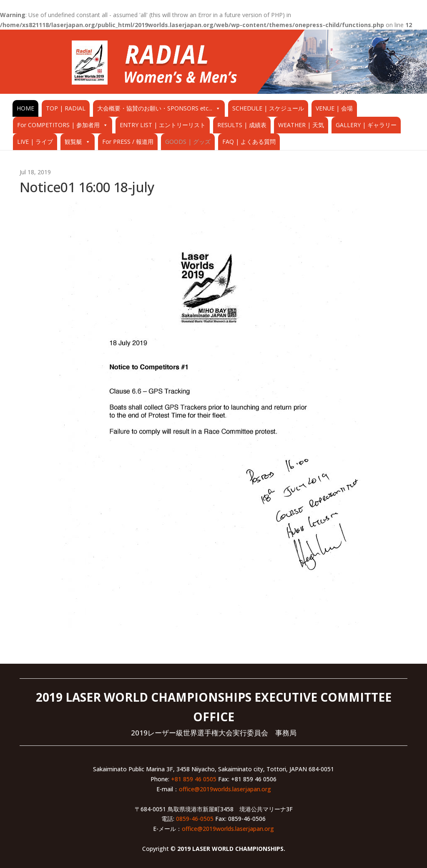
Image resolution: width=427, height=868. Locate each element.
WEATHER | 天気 (301, 125)
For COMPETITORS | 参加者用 (58, 125)
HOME (25, 108)
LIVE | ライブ (35, 142)
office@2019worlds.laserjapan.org (225, 789)
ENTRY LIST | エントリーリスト (163, 125)
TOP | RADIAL (66, 108)
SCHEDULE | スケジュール (268, 108)
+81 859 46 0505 (194, 779)
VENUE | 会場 (334, 108)
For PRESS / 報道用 (128, 142)
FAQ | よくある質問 (249, 142)
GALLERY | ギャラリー (366, 125)
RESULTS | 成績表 (242, 125)
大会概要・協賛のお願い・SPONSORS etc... (155, 108)
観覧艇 (73, 142)
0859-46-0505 (195, 819)
